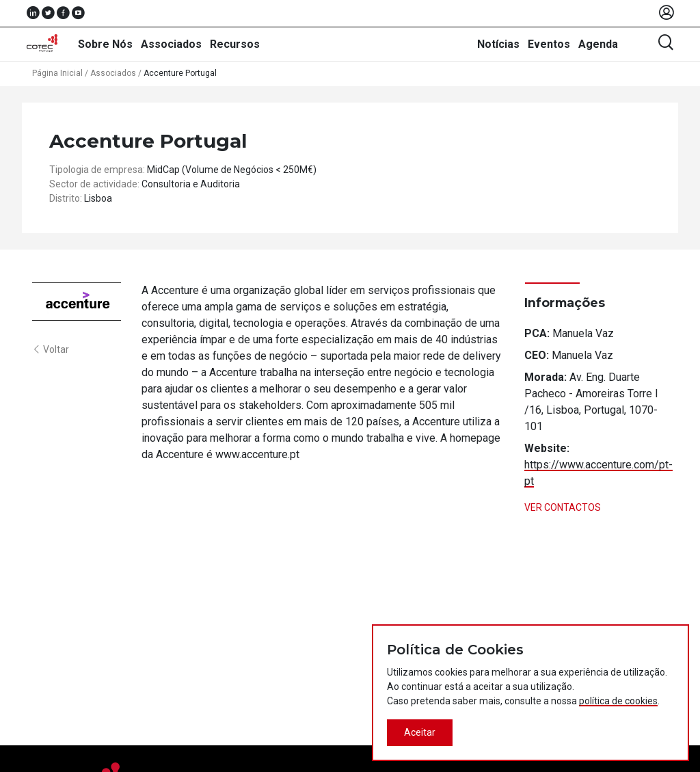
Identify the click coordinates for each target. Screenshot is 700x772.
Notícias (498, 44)
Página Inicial (57, 73)
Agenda (598, 44)
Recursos (235, 44)
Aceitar (420, 732)
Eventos (549, 44)
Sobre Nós (105, 44)
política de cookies (618, 701)
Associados (171, 44)
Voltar (51, 349)
